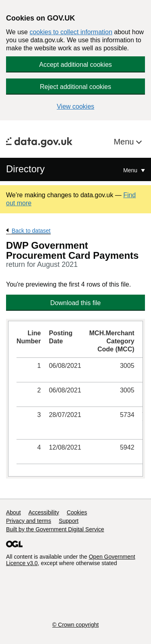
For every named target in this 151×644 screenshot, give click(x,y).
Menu (125, 142)
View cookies (75, 106)
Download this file (75, 303)
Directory (25, 169)
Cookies (77, 512)
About (13, 512)
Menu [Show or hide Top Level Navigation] (131, 170)
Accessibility (43, 512)
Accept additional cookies (75, 65)
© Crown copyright (75, 625)
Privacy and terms (29, 521)
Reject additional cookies (75, 87)
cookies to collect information (71, 32)
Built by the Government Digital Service (55, 529)
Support (69, 521)
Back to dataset (31, 231)
